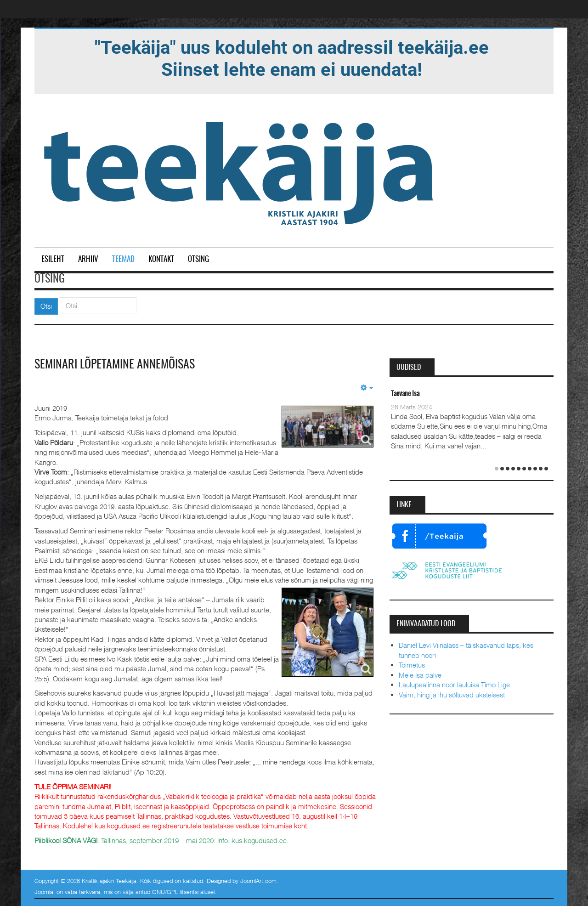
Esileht (53, 259)
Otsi (46, 306)
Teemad (123, 259)
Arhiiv (88, 259)
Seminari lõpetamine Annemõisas (115, 365)
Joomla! (45, 892)
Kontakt (161, 259)
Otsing (198, 259)
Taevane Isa (405, 394)
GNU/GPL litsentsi (175, 892)
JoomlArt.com (258, 881)
